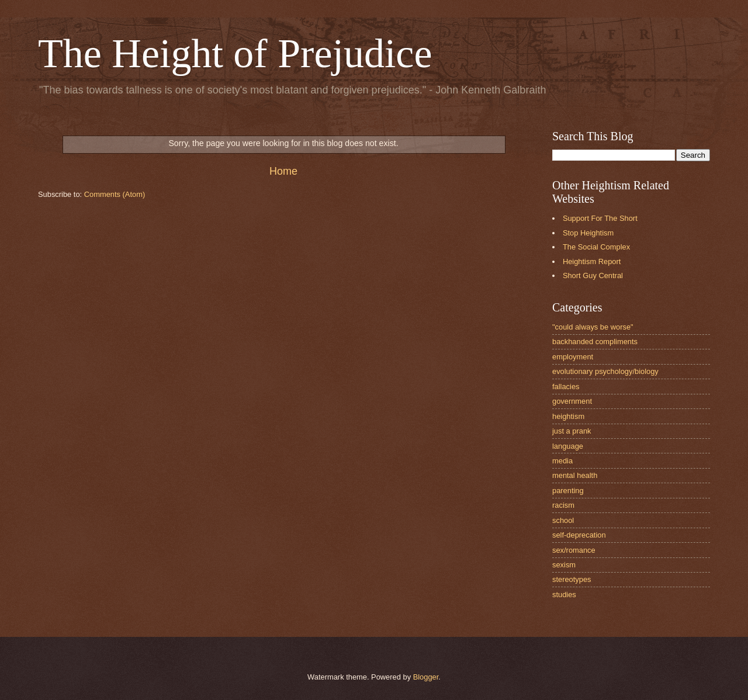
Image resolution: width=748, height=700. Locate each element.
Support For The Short (600, 218)
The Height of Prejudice (235, 53)
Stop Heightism (588, 233)
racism (563, 505)
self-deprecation (579, 535)
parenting (568, 491)
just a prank (572, 431)
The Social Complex (596, 247)
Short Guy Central (593, 276)
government (572, 401)
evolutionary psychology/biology (605, 371)
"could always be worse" (593, 327)
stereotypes (572, 579)
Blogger (426, 677)
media (562, 461)
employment (573, 357)
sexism (564, 565)
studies (564, 595)
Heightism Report (592, 261)
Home (283, 171)
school (563, 520)
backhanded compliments (595, 342)
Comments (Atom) (115, 194)
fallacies (566, 387)
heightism (568, 416)
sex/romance (574, 550)
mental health (575, 475)
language (568, 446)
